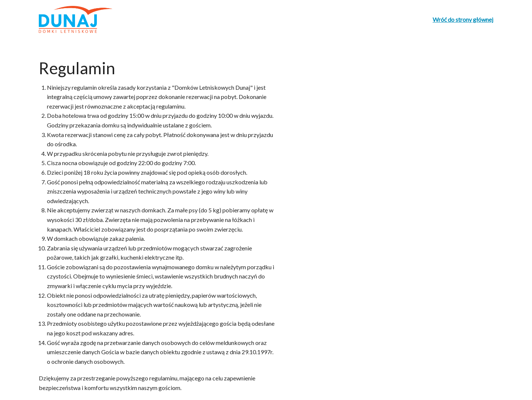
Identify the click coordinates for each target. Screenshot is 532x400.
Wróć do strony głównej (463, 19)
